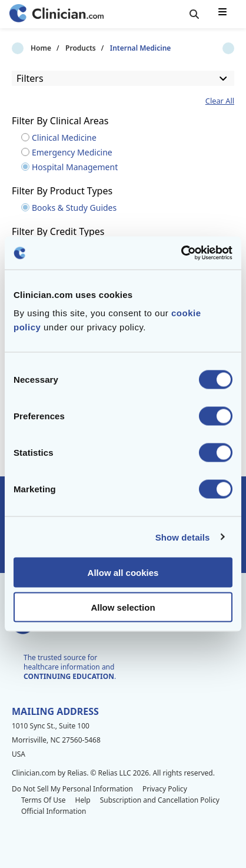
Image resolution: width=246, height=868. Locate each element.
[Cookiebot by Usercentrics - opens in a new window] (181, 253)
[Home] (56, 14)
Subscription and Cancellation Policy (160, 800)
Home (22, 48)
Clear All (220, 101)
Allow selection (123, 607)
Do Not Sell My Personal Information (72, 789)
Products (62, 48)
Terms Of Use (44, 800)
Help (83, 800)
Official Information (54, 811)
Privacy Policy (165, 789)
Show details (183, 537)
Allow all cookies (123, 573)
